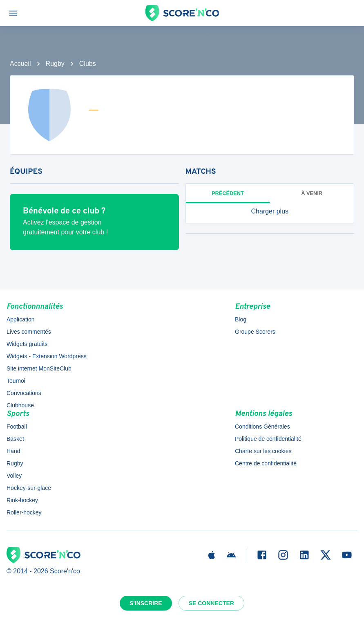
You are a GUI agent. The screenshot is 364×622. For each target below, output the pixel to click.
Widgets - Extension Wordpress (47, 356)
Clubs (88, 64)
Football (17, 427)
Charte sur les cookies (263, 451)
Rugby (55, 64)
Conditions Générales (262, 427)
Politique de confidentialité (268, 439)
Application (21, 319)
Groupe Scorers (255, 332)
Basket (15, 439)
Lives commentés (29, 332)
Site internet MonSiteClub (39, 368)
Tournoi (16, 381)
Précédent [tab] (228, 193)
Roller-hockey (24, 512)
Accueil (20, 64)
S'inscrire (146, 603)
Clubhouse (20, 405)
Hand (13, 451)
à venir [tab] (312, 193)
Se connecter (211, 603)
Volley (14, 476)
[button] (270, 211)
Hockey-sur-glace (29, 488)
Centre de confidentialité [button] (266, 463)
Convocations (24, 393)
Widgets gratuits (27, 344)
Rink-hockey (22, 500)
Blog (241, 319)
